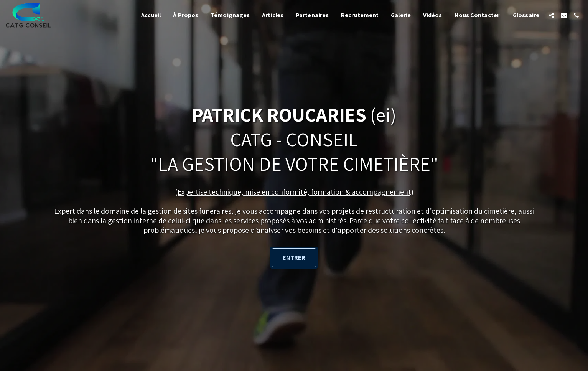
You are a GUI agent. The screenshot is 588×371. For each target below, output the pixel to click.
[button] (552, 15)
